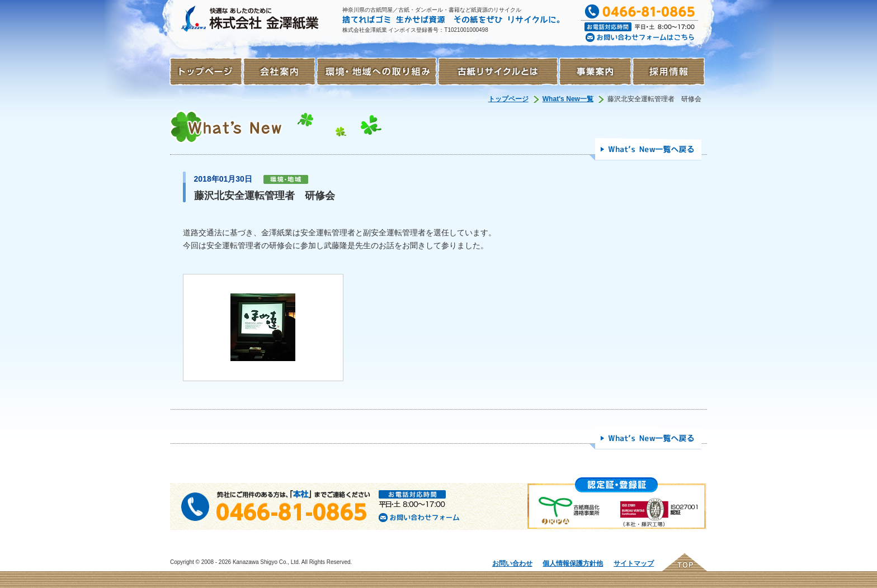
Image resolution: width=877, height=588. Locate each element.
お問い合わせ (512, 563)
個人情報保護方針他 (573, 563)
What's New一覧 (568, 99)
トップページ (508, 99)
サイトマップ (634, 563)
